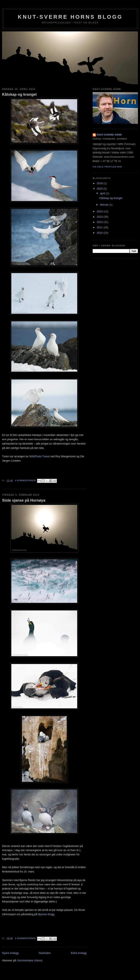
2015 (100, 189)
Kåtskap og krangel (19, 94)
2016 (100, 183)
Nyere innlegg (10, 953)
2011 (100, 227)
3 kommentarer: (26, 938)
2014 (100, 211)
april (103, 193)
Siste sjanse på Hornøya (24, 500)
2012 (100, 222)
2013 (100, 217)
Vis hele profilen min (107, 167)
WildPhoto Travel (39, 456)
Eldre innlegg (79, 953)
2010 (100, 233)
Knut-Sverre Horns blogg (70, 17)
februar (105, 205)
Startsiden (45, 953)
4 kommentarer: (26, 481)
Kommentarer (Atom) (30, 960)
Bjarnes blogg (46, 914)
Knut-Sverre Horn (109, 135)
